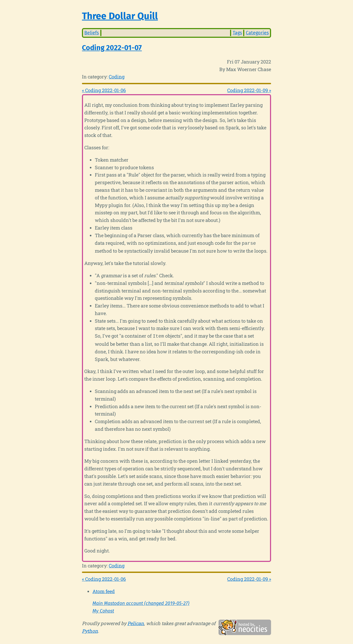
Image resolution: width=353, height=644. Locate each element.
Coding (117, 77)
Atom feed (104, 590)
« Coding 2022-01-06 (104, 90)
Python (90, 630)
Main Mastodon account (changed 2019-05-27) (141, 602)
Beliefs (92, 33)
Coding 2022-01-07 (112, 48)
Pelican (136, 622)
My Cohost (103, 610)
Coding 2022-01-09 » (249, 90)
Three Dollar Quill (120, 16)
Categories (257, 33)
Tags (237, 33)
